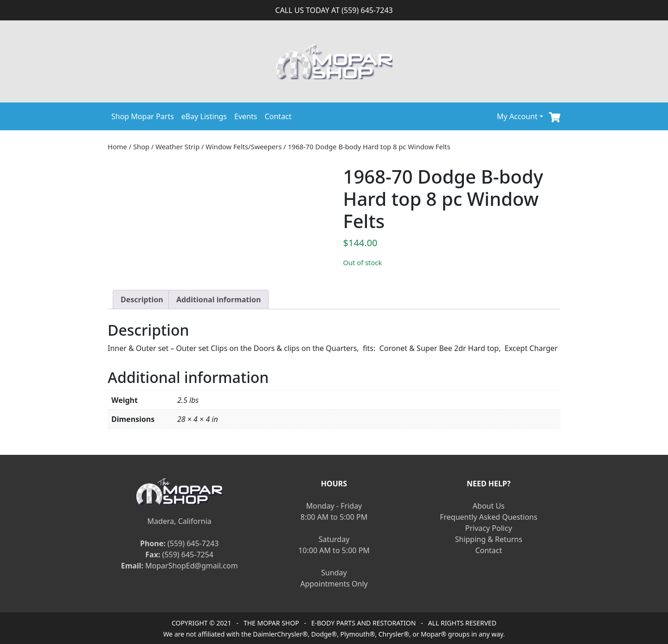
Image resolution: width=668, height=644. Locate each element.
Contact (278, 116)
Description (142, 300)
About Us (489, 506)
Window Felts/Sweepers (244, 147)
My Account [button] (517, 116)
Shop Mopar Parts (143, 116)
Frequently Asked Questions (488, 517)
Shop (141, 147)
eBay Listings (204, 116)
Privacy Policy (489, 528)
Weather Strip (177, 147)
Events (246, 116)
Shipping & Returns (489, 539)
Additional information (219, 300)
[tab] (142, 300)
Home (117, 147)
